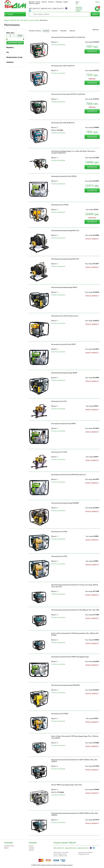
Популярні (63, 31)
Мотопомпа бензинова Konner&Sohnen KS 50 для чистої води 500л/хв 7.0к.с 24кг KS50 (75, 586)
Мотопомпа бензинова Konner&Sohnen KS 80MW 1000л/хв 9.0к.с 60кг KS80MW (75, 814)
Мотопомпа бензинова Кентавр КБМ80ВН (65, 503)
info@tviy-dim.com (84, 854)
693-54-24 (46, 9)
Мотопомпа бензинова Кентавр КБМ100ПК (66, 685)
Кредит (66, 2)
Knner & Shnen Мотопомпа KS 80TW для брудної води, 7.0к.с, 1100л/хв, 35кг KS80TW (75, 737)
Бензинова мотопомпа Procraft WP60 (63, 424)
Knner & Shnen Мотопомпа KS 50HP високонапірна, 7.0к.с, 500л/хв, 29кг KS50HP (75, 634)
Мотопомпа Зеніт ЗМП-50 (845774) (63, 66)
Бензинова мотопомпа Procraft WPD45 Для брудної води (70, 657)
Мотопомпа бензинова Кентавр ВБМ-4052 (65, 259)
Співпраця (59, 2)
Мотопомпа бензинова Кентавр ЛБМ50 (64, 287)
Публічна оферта (34, 3)
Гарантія (44, 2)
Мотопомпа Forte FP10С (59, 452)
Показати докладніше (58, 45)
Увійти (97, 2)
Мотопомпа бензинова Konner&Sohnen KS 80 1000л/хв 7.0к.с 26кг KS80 (75, 610)
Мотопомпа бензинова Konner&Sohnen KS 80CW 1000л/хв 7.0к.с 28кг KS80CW (74, 761)
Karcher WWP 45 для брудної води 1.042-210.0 (67, 785)
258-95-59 (34, 9)
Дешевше (46, 31)
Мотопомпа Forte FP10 (59, 401)
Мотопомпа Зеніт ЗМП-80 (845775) (63, 123)
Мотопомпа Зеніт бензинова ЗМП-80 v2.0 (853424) (68, 94)
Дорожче (55, 31)
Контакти (51, 2)
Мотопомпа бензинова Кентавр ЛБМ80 (64, 373)
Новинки (72, 31)
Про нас (31, 846)
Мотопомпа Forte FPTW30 (60, 205)
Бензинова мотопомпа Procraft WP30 (63, 344)
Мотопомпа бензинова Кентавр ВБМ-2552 (65, 230)
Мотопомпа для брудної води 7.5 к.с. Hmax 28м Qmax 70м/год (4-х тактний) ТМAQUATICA (73, 152)
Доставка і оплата (35, 2)
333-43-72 (58, 9)
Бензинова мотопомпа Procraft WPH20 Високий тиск (69, 475)
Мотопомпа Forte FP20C (59, 532)
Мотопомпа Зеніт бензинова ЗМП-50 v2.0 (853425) (68, 37)
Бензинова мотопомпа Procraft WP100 (64, 176)
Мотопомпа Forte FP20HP (60, 714)
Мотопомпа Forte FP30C (59, 556)
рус (77, 4)
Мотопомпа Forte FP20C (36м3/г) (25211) (65, 316)
